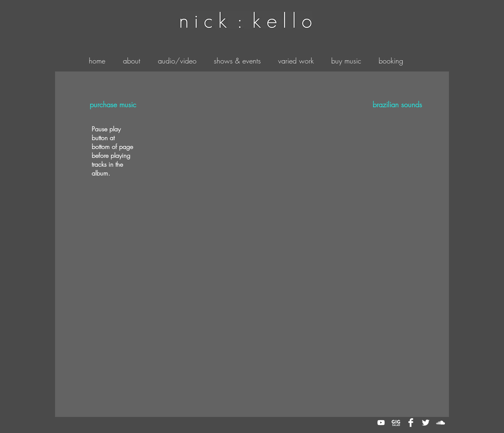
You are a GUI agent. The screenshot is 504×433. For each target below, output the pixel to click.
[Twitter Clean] (426, 423)
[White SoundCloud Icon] (440, 423)
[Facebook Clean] (411, 423)
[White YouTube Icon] (381, 423)
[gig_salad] (396, 423)
